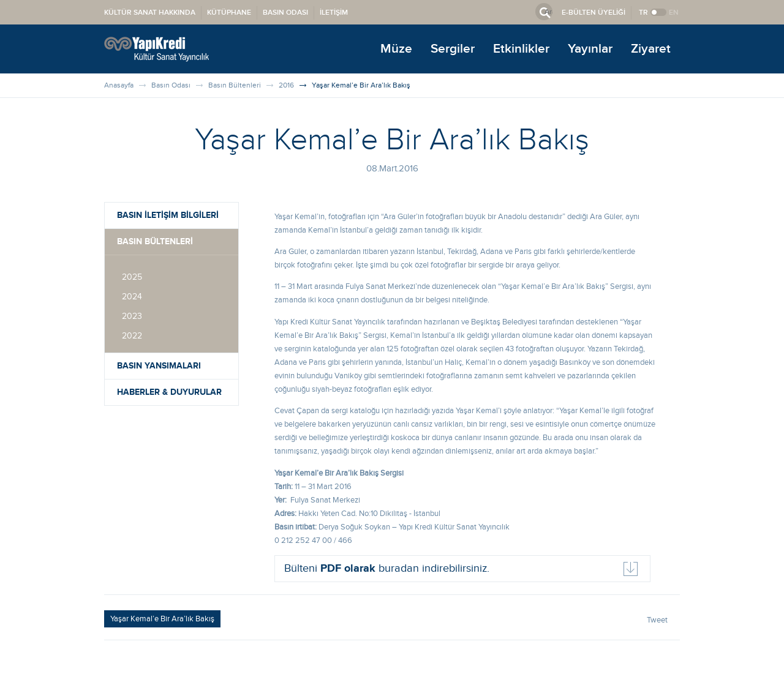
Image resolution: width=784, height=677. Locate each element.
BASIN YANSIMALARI (159, 366)
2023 (132, 316)
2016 (286, 85)
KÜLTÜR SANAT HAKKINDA (150, 13)
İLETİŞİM (334, 13)
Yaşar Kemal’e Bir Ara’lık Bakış (361, 85)
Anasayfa (119, 85)
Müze (396, 49)
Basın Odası (171, 85)
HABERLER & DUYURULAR (169, 392)
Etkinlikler (521, 49)
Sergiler (453, 49)
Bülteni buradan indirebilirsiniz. (387, 569)
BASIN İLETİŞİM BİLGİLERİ (168, 215)
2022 (132, 336)
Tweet (657, 620)
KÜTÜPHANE (229, 13)
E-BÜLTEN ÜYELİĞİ (594, 13)
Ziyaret (651, 49)
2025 (132, 277)
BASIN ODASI (285, 13)
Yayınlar (590, 49)
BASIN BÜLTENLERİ (155, 241)
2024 (132, 297)
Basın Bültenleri (235, 85)
